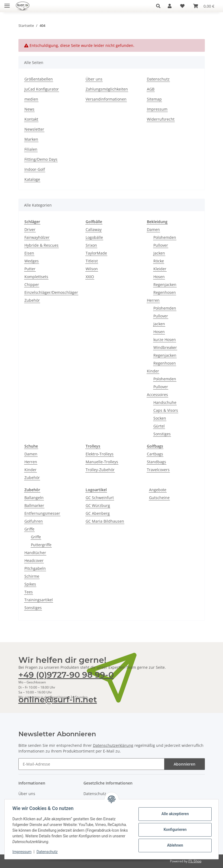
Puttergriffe (41, 545)
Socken (160, 418)
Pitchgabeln (35, 568)
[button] (160, 6)
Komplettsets (36, 277)
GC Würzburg (98, 505)
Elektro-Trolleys (100, 454)
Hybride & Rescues (41, 245)
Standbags (156, 462)
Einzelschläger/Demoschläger (51, 292)
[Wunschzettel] (182, 6)
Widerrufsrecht (161, 119)
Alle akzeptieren (174, 814)
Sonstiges (162, 434)
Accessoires (157, 395)
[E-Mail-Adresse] (91, 764)
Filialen (31, 149)
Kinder (153, 371)
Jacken (159, 253)
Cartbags (155, 454)
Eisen (29, 253)
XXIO (90, 277)
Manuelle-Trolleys (102, 462)
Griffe (29, 529)
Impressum (23, 852)
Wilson (92, 269)
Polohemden (165, 237)
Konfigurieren (174, 830)
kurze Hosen (165, 340)
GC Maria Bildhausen (105, 521)
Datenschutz (48, 852)
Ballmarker (34, 505)
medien (31, 99)
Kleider (160, 269)
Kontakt (31, 119)
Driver (30, 229)
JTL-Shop (195, 861)
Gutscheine (159, 498)
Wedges (32, 261)
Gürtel (159, 426)
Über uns (94, 79)
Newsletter (34, 129)
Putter (30, 269)
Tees (29, 592)
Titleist (92, 261)
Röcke (159, 261)
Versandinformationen (106, 99)
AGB (151, 89)
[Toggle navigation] (7, 3)
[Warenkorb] (204, 6)
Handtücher (35, 553)
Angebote (158, 490)
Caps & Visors (166, 410)
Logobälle (94, 237)
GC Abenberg (98, 513)
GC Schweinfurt (100, 498)
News (29, 109)
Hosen (159, 277)
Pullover (161, 245)
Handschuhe (165, 402)
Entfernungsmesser (42, 513)
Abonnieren (185, 764)
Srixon (91, 245)
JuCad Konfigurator (42, 89)
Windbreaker (165, 347)
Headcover (34, 560)
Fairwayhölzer (37, 237)
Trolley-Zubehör (100, 470)
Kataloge (32, 179)
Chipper (32, 284)
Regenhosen (165, 292)
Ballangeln (34, 498)
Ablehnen (174, 845)
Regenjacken (165, 284)
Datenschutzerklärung (113, 745)
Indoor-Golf (35, 169)
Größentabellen (39, 79)
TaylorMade (96, 253)
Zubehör (32, 300)
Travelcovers (158, 470)
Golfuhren (34, 521)
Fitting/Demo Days (41, 159)
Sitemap (154, 99)
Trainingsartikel (39, 600)
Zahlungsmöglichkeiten (107, 89)
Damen (153, 229)
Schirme (32, 576)
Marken (31, 139)
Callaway (94, 229)
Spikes (30, 584)
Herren (153, 300)
